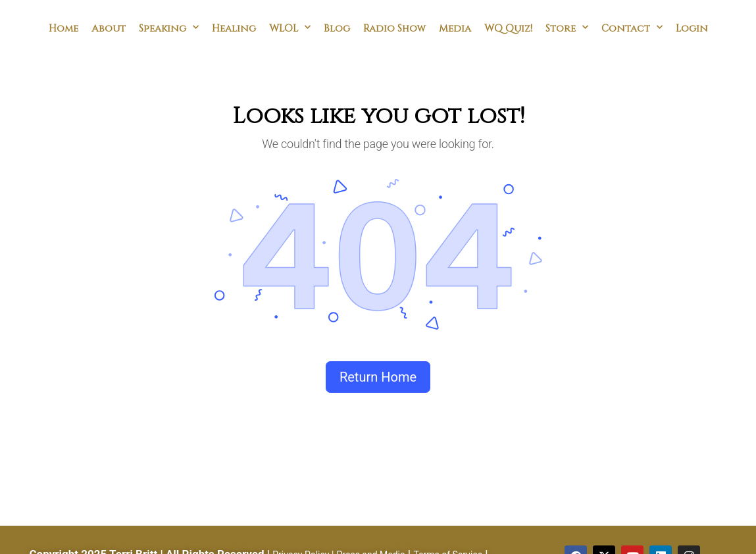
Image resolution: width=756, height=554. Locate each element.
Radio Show (394, 28)
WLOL (290, 27)
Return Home (378, 377)
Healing (234, 28)
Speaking (169, 27)
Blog (337, 28)
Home (63, 28)
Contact (632, 27)
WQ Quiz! (508, 28)
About (109, 28)
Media (455, 28)
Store (567, 27)
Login (692, 28)
